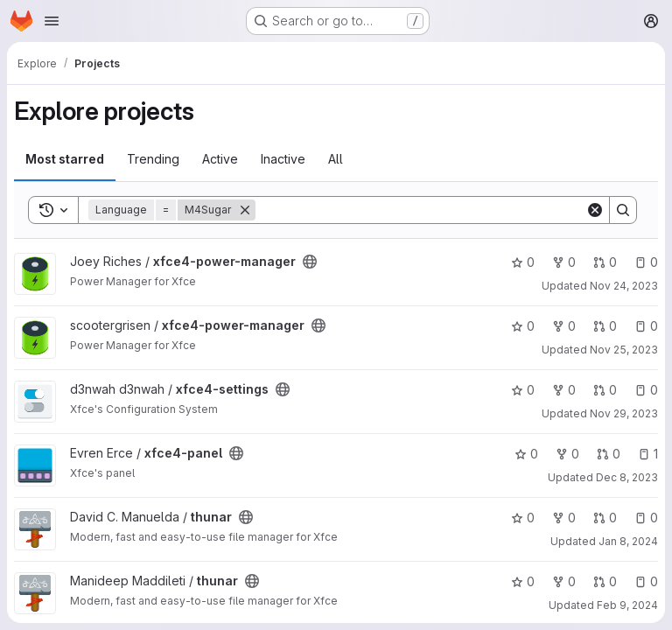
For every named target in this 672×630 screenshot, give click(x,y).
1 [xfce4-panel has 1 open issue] (648, 454)
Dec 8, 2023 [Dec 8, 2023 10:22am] (627, 477)
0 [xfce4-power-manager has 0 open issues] (646, 262)
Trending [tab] (153, 159)
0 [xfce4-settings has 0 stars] (523, 390)
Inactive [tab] (283, 159)
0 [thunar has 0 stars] (523, 518)
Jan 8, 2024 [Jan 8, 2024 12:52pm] (628, 541)
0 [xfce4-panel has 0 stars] (526, 454)
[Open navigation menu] (52, 21)
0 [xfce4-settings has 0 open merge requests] (605, 390)
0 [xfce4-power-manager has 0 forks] (564, 262)
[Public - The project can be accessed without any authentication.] (310, 262)
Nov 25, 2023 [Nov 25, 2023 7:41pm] (624, 350)
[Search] (420, 210)
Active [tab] (220, 159)
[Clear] (595, 210)
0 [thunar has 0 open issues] (646, 518)
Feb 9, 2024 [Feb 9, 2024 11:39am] (627, 605)
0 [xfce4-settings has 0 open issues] (646, 390)
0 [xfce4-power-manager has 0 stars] (523, 262)
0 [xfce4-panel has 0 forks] (567, 454)
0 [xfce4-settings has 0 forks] (564, 390)
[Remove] (245, 210)
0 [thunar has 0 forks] (564, 518)
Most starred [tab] (65, 159)
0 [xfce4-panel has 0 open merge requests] (609, 454)
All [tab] (336, 159)
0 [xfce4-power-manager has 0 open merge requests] (605, 262)
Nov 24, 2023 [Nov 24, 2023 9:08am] (624, 286)
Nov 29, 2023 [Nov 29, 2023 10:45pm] (624, 413)
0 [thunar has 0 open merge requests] (605, 518)
